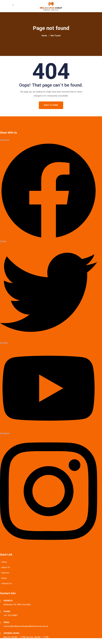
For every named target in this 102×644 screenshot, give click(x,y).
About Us (6, 567)
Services (5, 573)
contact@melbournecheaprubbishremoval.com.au (26, 626)
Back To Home (51, 105)
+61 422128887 (11, 615)
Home (44, 36)
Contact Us (7, 584)
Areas (4, 578)
